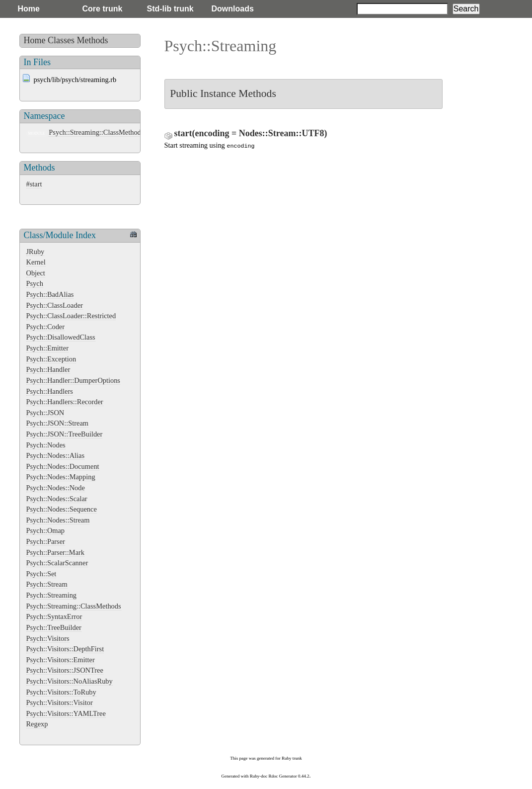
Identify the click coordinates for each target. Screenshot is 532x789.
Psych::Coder (46, 327)
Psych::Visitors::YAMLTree (66, 713)
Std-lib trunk (170, 9)
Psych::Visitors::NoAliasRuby (70, 681)
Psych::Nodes (46, 445)
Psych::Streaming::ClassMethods (96, 132)
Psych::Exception (51, 359)
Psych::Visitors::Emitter (61, 660)
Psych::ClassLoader (55, 305)
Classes (61, 40)
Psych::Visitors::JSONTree (65, 670)
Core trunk (103, 9)
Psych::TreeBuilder (54, 627)
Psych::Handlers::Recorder (65, 402)
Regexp (37, 724)
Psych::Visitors (48, 638)
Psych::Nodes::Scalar (57, 499)
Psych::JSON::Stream (58, 423)
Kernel (36, 262)
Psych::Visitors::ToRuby (61, 692)
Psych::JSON (45, 413)
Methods (93, 40)
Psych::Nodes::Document (63, 466)
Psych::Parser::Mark (56, 552)
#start (34, 184)
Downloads (233, 9)
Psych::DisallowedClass (61, 337)
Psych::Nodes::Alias (56, 455)
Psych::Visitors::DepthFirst (65, 649)
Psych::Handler (48, 369)
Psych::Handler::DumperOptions (73, 380)
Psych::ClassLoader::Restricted (71, 316)
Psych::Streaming (52, 595)
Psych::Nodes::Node (56, 488)
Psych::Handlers (50, 391)
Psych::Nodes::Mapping (61, 477)
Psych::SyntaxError (54, 616)
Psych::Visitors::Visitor (60, 702)
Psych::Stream (47, 584)
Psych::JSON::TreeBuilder (65, 434)
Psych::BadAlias (50, 294)
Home (29, 9)
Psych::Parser (46, 541)
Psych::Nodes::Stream (58, 520)
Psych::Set (41, 574)
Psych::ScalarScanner (57, 563)
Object (36, 273)
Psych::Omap (46, 530)
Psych (35, 283)
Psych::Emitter (48, 348)
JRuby (36, 252)
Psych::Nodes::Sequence (62, 509)
